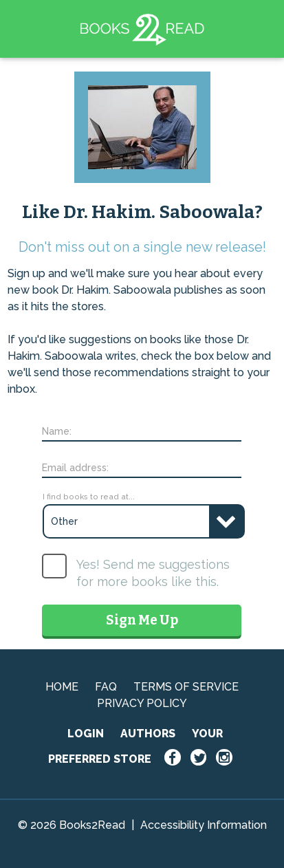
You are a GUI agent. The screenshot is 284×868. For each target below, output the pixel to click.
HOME (62, 687)
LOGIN (86, 734)
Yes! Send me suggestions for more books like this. (153, 573)
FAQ (106, 687)
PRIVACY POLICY (142, 703)
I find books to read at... (89, 497)
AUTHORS (148, 734)
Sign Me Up (142, 620)
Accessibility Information (204, 825)
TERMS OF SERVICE (186, 687)
